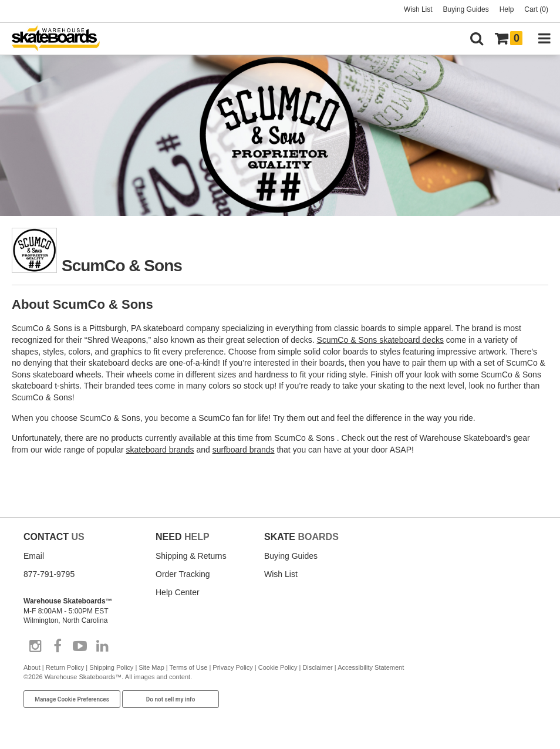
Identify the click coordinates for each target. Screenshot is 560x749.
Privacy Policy (232, 667)
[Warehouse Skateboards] (62, 39)
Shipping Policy (111, 667)
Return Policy (65, 667)
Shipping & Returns (191, 556)
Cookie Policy (278, 667)
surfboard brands (244, 450)
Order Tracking (183, 574)
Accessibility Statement (371, 667)
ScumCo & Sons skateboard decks (380, 340)
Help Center (178, 592)
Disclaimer (317, 667)
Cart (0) (536, 9)
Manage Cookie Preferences (72, 699)
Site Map (151, 667)
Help (507, 9)
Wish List (418, 9)
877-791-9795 (49, 574)
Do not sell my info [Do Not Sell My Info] (171, 699)
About (32, 667)
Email (34, 556)
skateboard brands (160, 450)
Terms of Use (189, 667)
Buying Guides (466, 9)
